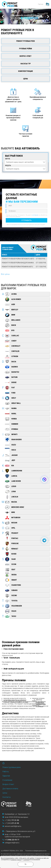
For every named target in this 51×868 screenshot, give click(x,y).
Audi (13, 304)
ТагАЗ (14, 616)
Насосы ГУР (26, 64)
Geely (14, 398)
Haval (14, 414)
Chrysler (15, 351)
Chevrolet (16, 346)
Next (48, 17)
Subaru (14, 590)
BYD (13, 330)
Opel (13, 528)
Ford (13, 393)
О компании (7, 780)
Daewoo (15, 367)
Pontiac (15, 538)
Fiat (13, 388)
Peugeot (15, 533)
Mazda (14, 502)
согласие (35, 215)
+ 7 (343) (12, 823)
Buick (14, 325)
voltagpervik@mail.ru (12, 843)
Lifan (14, 491)
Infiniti (14, 434)
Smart (14, 580)
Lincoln (15, 497)
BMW (13, 315)
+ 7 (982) (12, 820)
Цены (26, 79)
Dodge (14, 382)
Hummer (15, 424)
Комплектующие (26, 71)
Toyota (14, 601)
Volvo (14, 611)
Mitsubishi (16, 518)
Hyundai (15, 429)
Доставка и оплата (10, 789)
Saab (13, 559)
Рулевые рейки (25, 49)
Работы (6, 772)
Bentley (15, 310)
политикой (26, 860)
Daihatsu (15, 372)
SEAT (13, 569)
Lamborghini (17, 471)
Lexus (14, 486)
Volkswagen (17, 606)
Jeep (13, 460)
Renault (15, 549)
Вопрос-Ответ (25, 56)
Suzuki (14, 595)
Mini (13, 512)
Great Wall (16, 403)
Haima (14, 408)
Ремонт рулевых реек (26, 41)
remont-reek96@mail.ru (13, 826)
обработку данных (16, 860)
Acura (14, 294)
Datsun (14, 377)
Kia (13, 466)
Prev (3, 17)
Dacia (14, 362)
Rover (14, 554)
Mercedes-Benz (18, 507)
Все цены (5, 274)
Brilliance (16, 320)
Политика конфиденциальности (36, 851)
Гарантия (6, 776)
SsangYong (16, 585)
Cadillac (15, 336)
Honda (14, 419)
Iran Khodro (17, 439)
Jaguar (14, 455)
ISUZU (14, 445)
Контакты (7, 797)
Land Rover (16, 481)
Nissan (14, 523)
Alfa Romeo (16, 299)
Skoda (14, 575)
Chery (14, 341)
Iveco (14, 450)
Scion (14, 564)
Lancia (14, 476)
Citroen (15, 356)
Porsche (15, 543)
